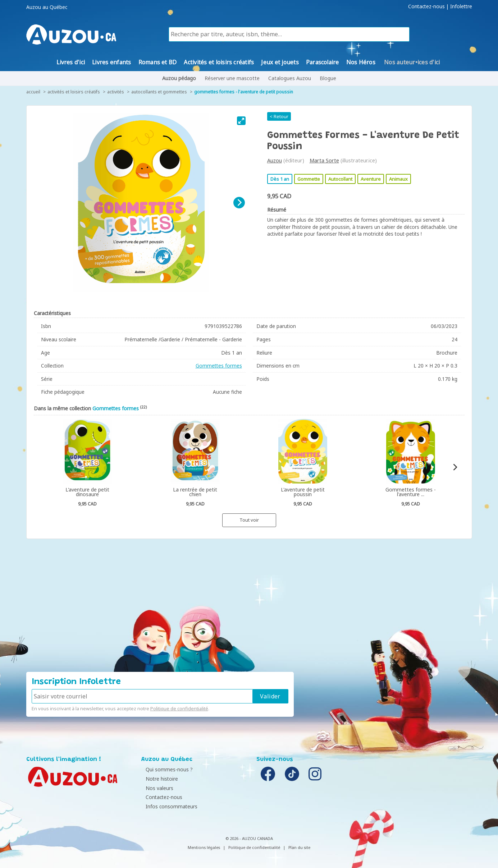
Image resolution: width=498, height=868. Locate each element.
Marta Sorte (324, 160)
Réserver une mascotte (232, 78)
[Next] (239, 203)
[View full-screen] (241, 121)
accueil (33, 92)
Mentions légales (204, 847)
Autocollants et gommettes (159, 92)
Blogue (328, 78)
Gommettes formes (219, 366)
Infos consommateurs (169, 806)
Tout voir (249, 520)
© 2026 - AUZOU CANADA (249, 838)
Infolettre (461, 6)
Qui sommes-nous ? (167, 769)
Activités (116, 92)
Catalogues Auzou (290, 78)
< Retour (279, 116)
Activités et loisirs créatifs (74, 92)
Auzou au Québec (47, 7)
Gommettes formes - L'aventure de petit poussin (244, 92)
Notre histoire (159, 779)
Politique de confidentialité (179, 708)
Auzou (275, 160)
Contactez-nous (426, 6)
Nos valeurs (157, 788)
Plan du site (299, 847)
